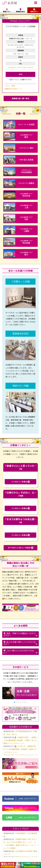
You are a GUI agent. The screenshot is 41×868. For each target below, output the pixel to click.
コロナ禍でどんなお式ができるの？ (20, 652)
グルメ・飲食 (10, 86)
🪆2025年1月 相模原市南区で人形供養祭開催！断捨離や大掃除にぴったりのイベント (20, 749)
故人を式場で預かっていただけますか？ (20, 643)
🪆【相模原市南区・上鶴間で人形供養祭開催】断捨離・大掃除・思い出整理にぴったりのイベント (20, 740)
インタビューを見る (20, 482)
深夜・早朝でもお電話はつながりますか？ (20, 634)
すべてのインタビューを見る (21, 548)
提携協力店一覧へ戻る (21, 98)
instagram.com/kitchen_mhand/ (21, 67)
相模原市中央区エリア (13, 89)
